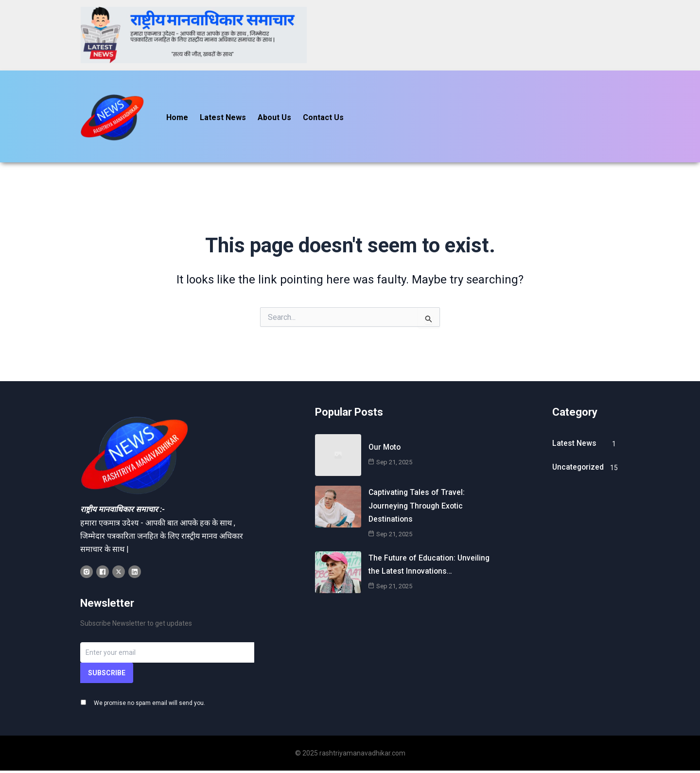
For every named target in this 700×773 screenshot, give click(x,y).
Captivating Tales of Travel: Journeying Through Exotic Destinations (417, 494)
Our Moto (385, 436)
